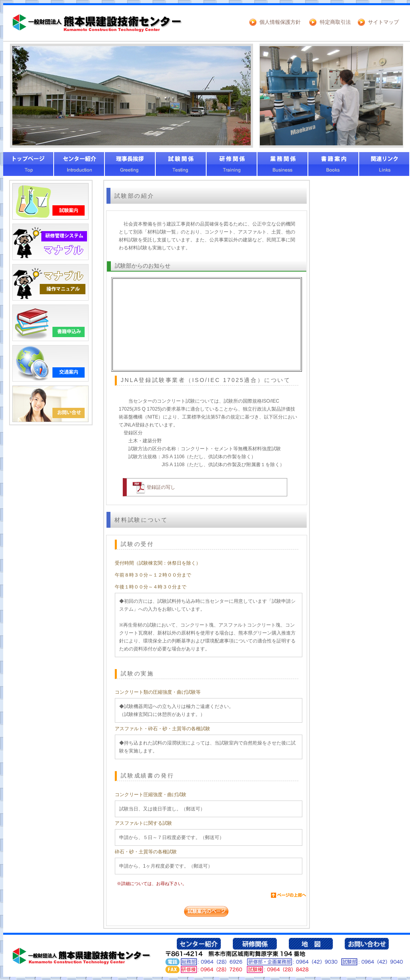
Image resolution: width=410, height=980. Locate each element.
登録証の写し (161, 487)
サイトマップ (383, 22)
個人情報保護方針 (280, 22)
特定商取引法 (335, 22)
